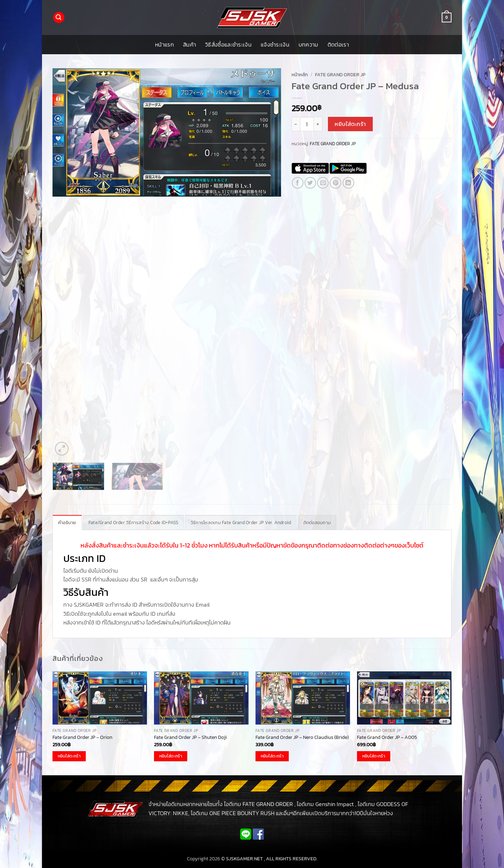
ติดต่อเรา (338, 44)
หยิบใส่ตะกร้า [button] (69, 756)
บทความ (309, 44)
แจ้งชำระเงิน (275, 44)
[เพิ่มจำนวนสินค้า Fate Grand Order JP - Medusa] (318, 124)
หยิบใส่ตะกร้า (350, 124)
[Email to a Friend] (323, 183)
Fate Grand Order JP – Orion (82, 737)
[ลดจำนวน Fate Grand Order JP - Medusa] (296, 124)
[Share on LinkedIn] (348, 183)
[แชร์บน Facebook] (298, 183)
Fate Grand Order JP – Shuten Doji (190, 737)
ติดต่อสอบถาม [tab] (317, 523)
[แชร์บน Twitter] (310, 183)
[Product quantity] (307, 124)
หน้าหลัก (300, 75)
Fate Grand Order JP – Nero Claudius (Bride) (302, 737)
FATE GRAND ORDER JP (340, 75)
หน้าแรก (164, 44)
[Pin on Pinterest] (335, 183)
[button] (59, 18)
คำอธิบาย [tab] (67, 523)
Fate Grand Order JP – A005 (387, 737)
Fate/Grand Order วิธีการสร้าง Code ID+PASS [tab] (134, 523)
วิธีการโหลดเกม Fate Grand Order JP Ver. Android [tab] (241, 523)
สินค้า (190, 44)
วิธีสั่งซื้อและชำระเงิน (228, 44)
